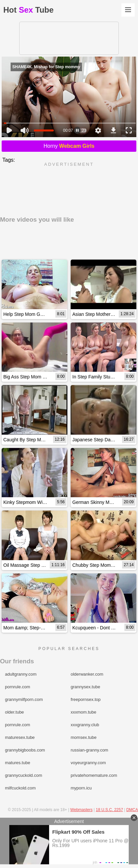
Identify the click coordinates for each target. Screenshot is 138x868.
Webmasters (81, 810)
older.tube (14, 712)
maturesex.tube (20, 737)
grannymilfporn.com (24, 699)
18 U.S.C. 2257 (109, 810)
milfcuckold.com (20, 788)
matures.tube (18, 763)
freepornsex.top (86, 699)
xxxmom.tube (83, 712)
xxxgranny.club (85, 725)
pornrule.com (18, 687)
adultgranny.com (21, 674)
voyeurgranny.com (88, 763)
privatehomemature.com (94, 775)
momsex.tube (84, 737)
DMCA (132, 810)
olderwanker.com (87, 674)
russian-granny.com (89, 750)
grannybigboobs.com (25, 750)
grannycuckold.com (24, 775)
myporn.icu (81, 788)
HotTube (29, 10)
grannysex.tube (85, 687)
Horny (69, 146)
